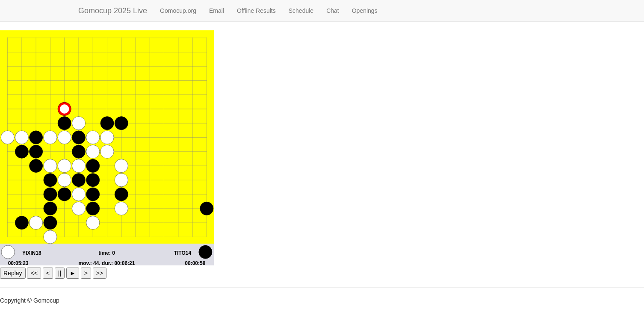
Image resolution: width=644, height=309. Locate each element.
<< (34, 273)
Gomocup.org (178, 11)
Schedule (301, 11)
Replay (13, 273)
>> (100, 273)
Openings (365, 11)
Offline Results (256, 11)
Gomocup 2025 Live (113, 11)
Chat (333, 11)
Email (217, 11)
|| (60, 273)
